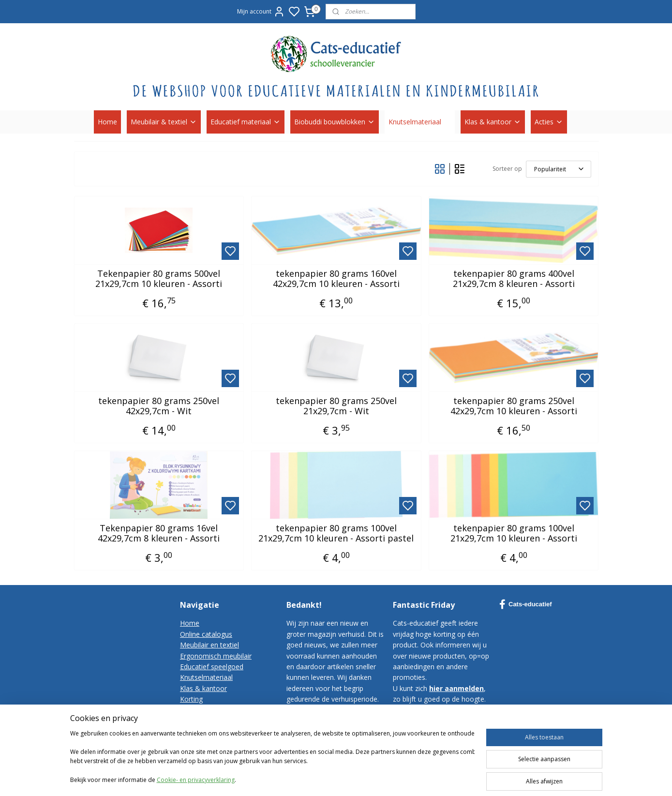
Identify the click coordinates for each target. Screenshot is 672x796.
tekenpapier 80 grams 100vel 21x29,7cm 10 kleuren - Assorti (513, 533)
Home (107, 122)
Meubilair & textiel (164, 122)
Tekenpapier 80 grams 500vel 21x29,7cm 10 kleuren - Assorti (159, 279)
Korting (191, 699)
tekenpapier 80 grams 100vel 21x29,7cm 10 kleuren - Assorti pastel (336, 533)
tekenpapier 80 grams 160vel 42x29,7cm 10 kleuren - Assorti (336, 279)
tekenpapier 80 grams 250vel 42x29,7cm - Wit (159, 406)
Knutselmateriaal (420, 122)
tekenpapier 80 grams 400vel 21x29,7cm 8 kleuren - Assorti (513, 279)
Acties (549, 122)
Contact (192, 710)
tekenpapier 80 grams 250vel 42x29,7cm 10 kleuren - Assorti (513, 406)
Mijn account (261, 12)
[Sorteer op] (558, 169)
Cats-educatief (526, 604)
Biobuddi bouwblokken (335, 122)
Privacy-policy (201, 731)
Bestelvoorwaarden (211, 721)
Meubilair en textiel (209, 645)
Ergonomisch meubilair (216, 656)
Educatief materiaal (246, 122)
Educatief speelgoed (212, 667)
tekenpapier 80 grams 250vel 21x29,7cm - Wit (336, 406)
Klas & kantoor (493, 122)
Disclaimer (196, 743)
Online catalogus (206, 634)
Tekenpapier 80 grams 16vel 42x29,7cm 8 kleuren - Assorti (159, 533)
